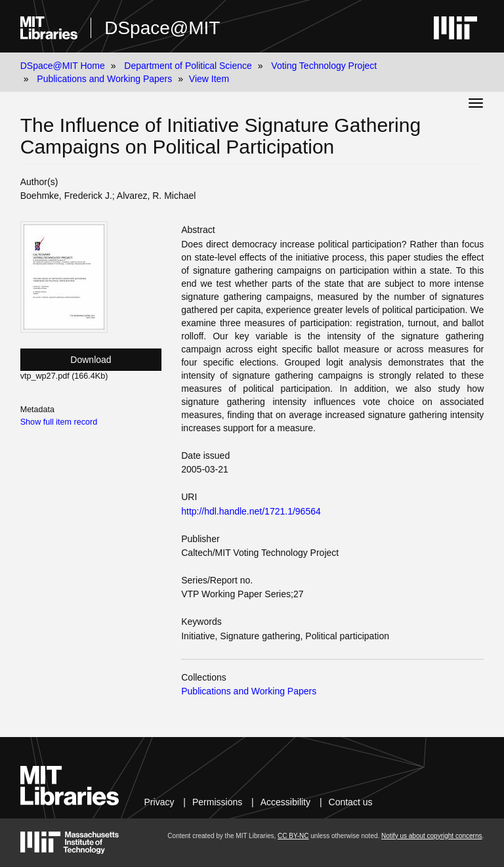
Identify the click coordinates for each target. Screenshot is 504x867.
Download (91, 360)
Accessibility (285, 802)
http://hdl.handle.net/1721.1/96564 (251, 511)
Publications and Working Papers (104, 79)
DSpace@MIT (162, 28)
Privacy (159, 802)
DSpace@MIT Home (63, 66)
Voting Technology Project (324, 66)
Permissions (217, 802)
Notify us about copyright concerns (431, 836)
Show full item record (59, 422)
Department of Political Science (188, 66)
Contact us (351, 802)
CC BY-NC (293, 836)
